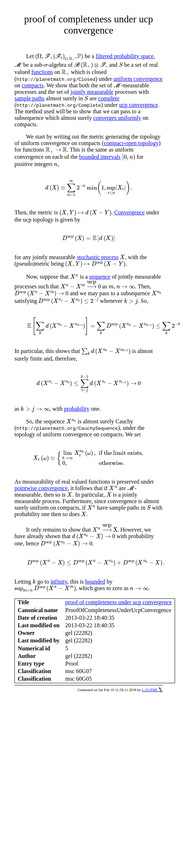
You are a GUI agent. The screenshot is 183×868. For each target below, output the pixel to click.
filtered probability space (125, 56)
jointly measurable (92, 92)
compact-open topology (131, 143)
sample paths (29, 98)
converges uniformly (117, 118)
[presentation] (59, 57)
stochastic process (97, 257)
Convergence (129, 212)
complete (109, 98)
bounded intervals (100, 157)
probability (77, 409)
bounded (95, 582)
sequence (100, 277)
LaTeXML (152, 690)
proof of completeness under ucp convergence (119, 602)
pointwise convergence (41, 488)
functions (42, 72)
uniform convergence (138, 79)
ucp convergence (139, 105)
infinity (59, 582)
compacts (33, 85)
